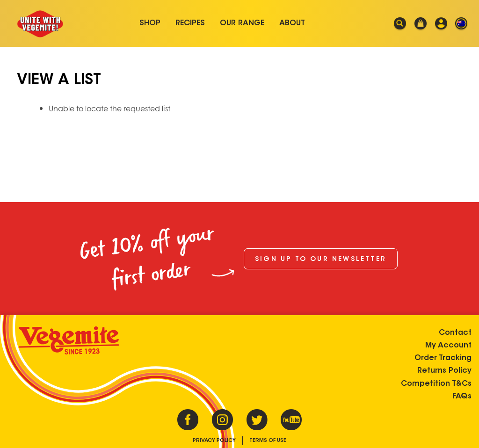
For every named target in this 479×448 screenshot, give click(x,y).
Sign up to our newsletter (321, 260)
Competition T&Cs (436, 384)
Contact (455, 333)
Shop (150, 23)
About (292, 23)
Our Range (242, 23)
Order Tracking (443, 358)
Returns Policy (444, 371)
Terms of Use (268, 441)
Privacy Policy (214, 441)
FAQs (462, 397)
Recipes (190, 23)
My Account (448, 346)
